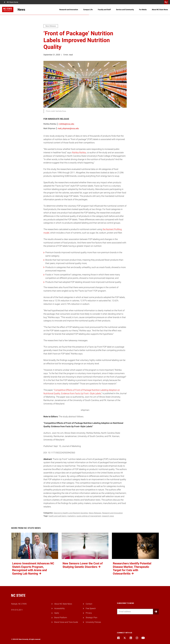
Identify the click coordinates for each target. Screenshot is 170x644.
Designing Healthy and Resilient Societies (71, 513)
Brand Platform (61, 618)
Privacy (89, 613)
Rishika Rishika (79, 152)
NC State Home (12, 2)
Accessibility (59, 608)
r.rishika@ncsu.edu (66, 124)
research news (108, 516)
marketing (71, 516)
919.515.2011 (17, 610)
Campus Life (88, 10)
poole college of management (89, 516)
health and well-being (58, 516)
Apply (57, 613)
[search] (166, 2)
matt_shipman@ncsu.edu (68, 128)
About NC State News (160, 10)
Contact (89, 604)
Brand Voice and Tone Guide (66, 622)
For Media (143, 10)
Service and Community (125, 10)
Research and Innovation (69, 10)
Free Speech (91, 608)
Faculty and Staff (104, 10)
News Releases (95, 513)
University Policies (93, 622)
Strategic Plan (91, 618)
